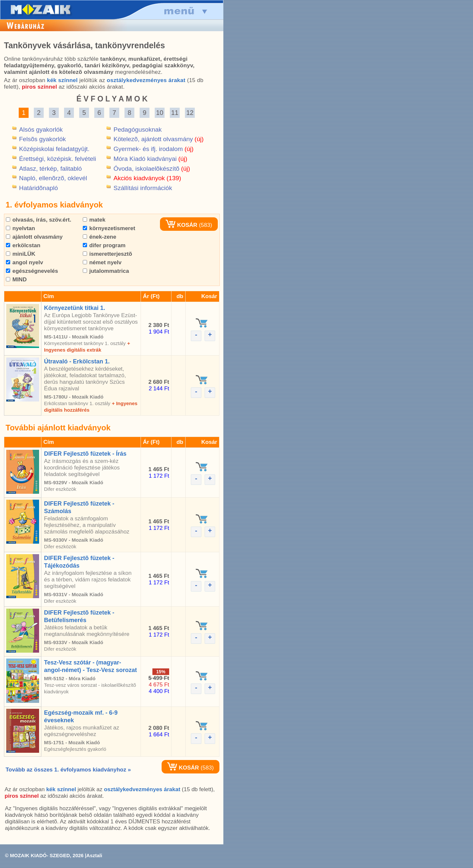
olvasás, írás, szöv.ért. (39, 220)
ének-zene (100, 237)
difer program (104, 245)
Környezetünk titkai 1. (75, 308)
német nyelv (102, 262)
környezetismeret (109, 228)
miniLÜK (21, 254)
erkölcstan (23, 245)
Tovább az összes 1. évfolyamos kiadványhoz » (68, 770)
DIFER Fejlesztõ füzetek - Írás (85, 454)
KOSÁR (181, 225)
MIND (16, 280)
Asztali (94, 855)
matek (94, 220)
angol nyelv (24, 262)
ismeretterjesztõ (107, 254)
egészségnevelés (32, 271)
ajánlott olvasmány (34, 237)
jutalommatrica (106, 271)
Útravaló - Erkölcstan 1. (77, 361)
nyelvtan (21, 228)
